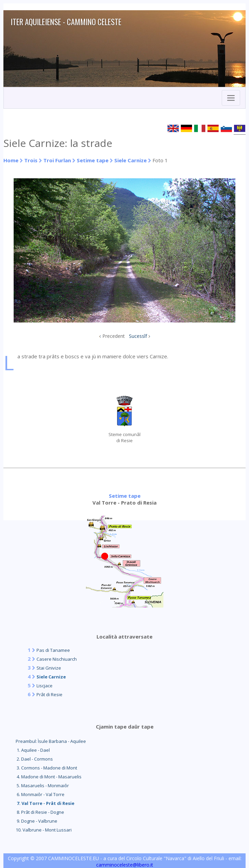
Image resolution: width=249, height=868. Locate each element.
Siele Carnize (130, 160)
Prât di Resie (49, 694)
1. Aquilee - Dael (33, 750)
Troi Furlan (57, 160)
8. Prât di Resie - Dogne (40, 812)
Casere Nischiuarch (57, 659)
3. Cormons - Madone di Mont (46, 768)
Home (11, 160)
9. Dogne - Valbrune (36, 821)
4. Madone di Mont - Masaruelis (49, 777)
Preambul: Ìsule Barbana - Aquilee (51, 741)
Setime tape (93, 160)
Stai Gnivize (49, 668)
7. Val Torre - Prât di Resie (45, 803)
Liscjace (45, 686)
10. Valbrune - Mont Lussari (44, 830)
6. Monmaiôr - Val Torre (40, 794)
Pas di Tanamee (53, 650)
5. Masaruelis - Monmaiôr (42, 785)
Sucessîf (138, 336)
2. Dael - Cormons (34, 759)
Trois (31, 160)
